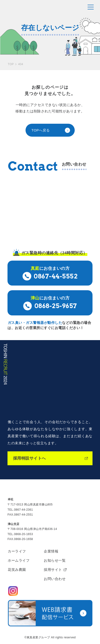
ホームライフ (19, 560)
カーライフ (17, 551)
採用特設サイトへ (30, 458)
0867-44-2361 (24, 510)
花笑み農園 (17, 570)
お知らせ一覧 (55, 560)
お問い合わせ (55, 579)
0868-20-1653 (24, 534)
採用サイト (53, 570)
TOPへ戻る (41, 130)
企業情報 (51, 551)
